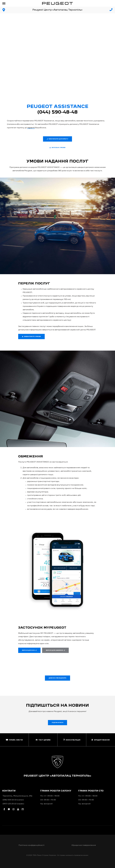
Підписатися (58, 723)
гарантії (31, 128)
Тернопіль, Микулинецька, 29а (17, 796)
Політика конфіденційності (31, 845)
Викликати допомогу (58, 139)
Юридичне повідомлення (84, 845)
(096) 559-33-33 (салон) (13, 800)
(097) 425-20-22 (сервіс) (13, 804)
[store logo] (57, 3)
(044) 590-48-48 (57, 112)
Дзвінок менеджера (58, 678)
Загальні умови (57, 148)
